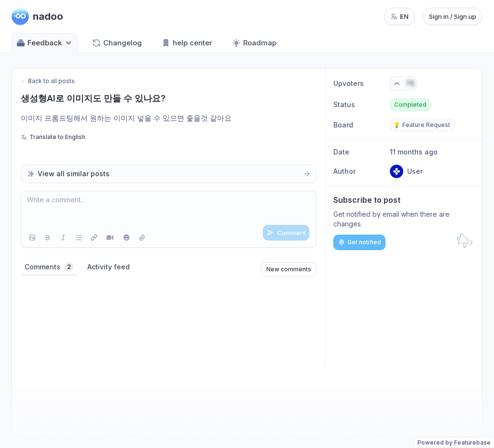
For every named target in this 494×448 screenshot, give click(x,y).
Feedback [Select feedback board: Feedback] (45, 43)
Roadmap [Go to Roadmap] (254, 43)
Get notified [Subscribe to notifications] (359, 242)
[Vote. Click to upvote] (403, 84)
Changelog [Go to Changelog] (117, 43)
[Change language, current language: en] (399, 16)
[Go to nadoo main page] (37, 16)
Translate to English (53, 137)
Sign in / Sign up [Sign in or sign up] (453, 16)
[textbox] (169, 210)
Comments (49, 267)
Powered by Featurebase (454, 442)
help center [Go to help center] (187, 43)
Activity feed (109, 267)
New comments (289, 269)
